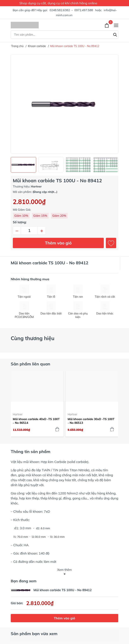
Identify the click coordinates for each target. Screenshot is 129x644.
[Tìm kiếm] (115, 34)
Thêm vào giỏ (58, 243)
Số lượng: (20, 222)
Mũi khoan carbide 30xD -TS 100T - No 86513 (91, 421)
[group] (64, 104)
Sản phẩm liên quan (30, 364)
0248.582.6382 (60, 10)
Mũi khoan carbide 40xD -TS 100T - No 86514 (36, 421)
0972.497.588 (84, 10)
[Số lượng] (29, 231)
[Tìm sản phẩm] (64, 35)
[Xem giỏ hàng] (107, 25)
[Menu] (116, 25)
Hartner (18, 414)
